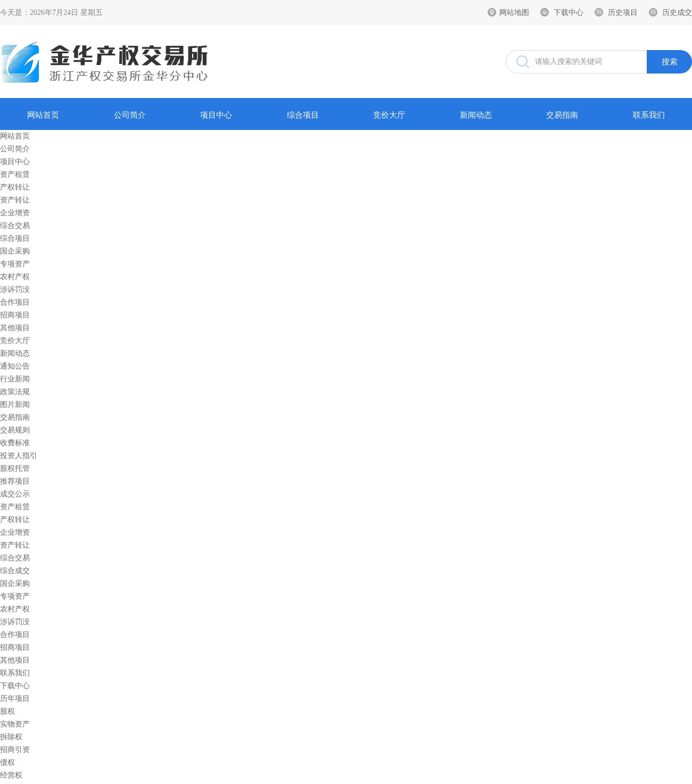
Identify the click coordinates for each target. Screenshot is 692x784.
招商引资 (15, 750)
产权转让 (15, 187)
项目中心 (216, 115)
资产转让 (15, 200)
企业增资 (15, 213)
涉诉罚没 (15, 289)
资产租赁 (15, 174)
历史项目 (623, 13)
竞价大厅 (389, 115)
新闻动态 (476, 115)
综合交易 (15, 226)
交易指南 (562, 115)
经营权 (11, 775)
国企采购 (15, 251)
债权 (7, 762)
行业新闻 (15, 379)
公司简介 (130, 115)
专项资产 (15, 264)
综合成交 (15, 571)
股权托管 (15, 468)
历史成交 (677, 13)
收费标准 (15, 443)
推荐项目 (15, 481)
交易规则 (15, 430)
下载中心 (569, 13)
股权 (7, 711)
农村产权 (15, 277)
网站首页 (43, 115)
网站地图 (514, 13)
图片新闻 (15, 405)
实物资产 (15, 724)
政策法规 (15, 392)
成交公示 (15, 494)
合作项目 (15, 302)
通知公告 (15, 366)
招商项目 (15, 315)
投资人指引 (19, 456)
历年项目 (15, 699)
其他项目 (15, 328)
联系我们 (649, 115)
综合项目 (303, 115)
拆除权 (11, 737)
